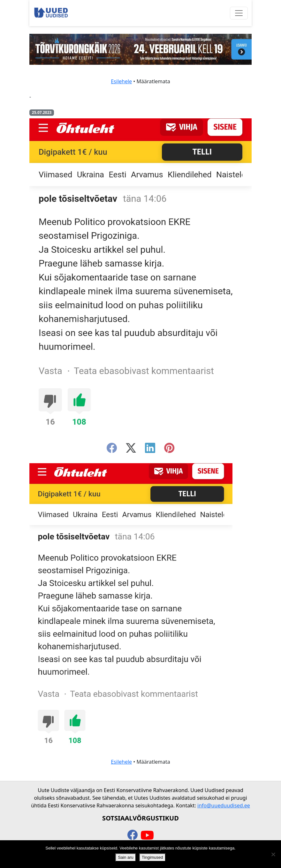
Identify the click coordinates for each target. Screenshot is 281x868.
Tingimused (152, 857)
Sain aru (125, 857)
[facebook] (112, 450)
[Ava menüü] (239, 13)
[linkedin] (150, 450)
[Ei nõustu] (273, 854)
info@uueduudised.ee (224, 805)
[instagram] (169, 450)
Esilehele (121, 81)
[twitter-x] (131, 450)
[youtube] (147, 835)
